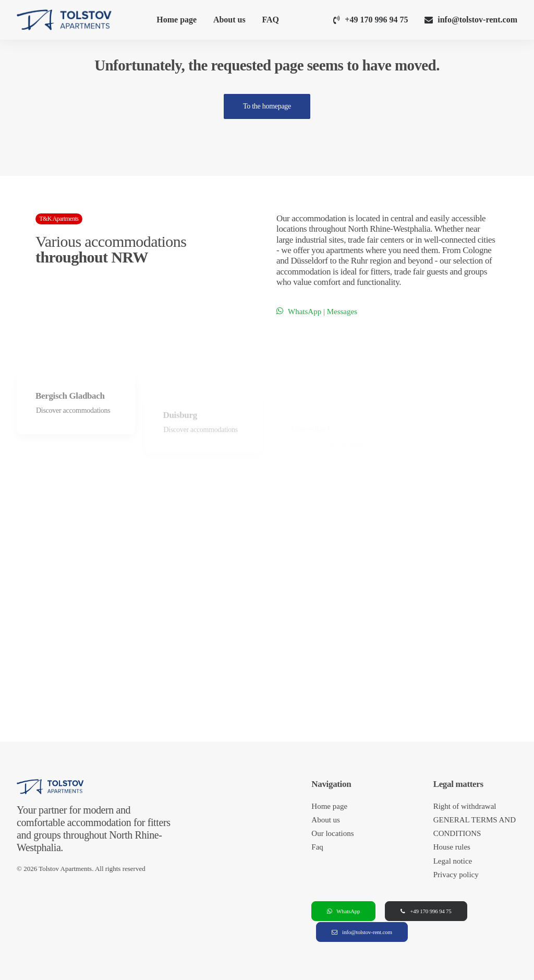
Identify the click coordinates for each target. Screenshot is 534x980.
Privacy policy (456, 875)
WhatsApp (343, 911)
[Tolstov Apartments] (65, 20)
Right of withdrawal (465, 806)
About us (229, 20)
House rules (452, 847)
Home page (177, 20)
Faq (317, 847)
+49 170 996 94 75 (376, 20)
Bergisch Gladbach (70, 425)
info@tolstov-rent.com (477, 20)
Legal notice (453, 861)
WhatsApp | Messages (317, 312)
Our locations (332, 833)
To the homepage (267, 106)
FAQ (270, 20)
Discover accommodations (73, 440)
